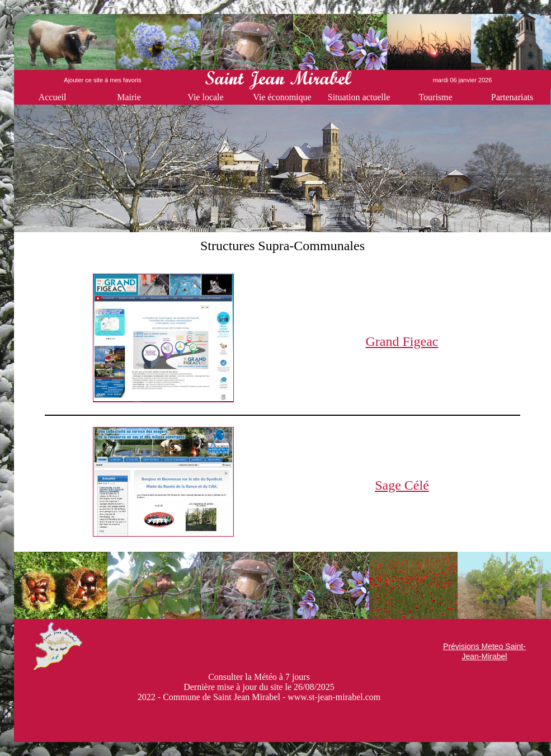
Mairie (129, 97)
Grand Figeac (402, 341)
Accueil (53, 97)
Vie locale (205, 97)
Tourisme (435, 97)
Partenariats (512, 97)
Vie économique (282, 97)
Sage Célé (402, 485)
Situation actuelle (359, 97)
